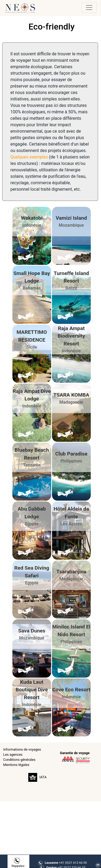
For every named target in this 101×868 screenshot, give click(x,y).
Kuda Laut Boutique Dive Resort (32, 690)
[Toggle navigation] (89, 8)
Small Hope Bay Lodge (32, 277)
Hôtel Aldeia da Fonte (71, 513)
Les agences (13, 755)
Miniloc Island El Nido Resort (71, 631)
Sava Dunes (32, 631)
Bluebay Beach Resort (32, 454)
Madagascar (71, 402)
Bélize (71, 288)
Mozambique (71, 225)
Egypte (32, 524)
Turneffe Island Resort (71, 277)
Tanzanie (32, 465)
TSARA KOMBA (71, 395)
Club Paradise (71, 454)
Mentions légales (16, 765)
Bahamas (32, 288)
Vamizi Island (71, 218)
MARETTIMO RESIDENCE (32, 336)
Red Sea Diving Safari (32, 572)
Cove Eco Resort (71, 690)
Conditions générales (19, 760)
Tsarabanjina (71, 572)
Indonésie (32, 225)
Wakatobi (32, 218)
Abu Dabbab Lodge (32, 513)
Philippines (71, 461)
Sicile (32, 347)
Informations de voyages (22, 749)
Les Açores (71, 524)
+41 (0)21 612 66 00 (66, 863)
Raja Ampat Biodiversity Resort (71, 336)
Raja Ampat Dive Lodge (32, 395)
